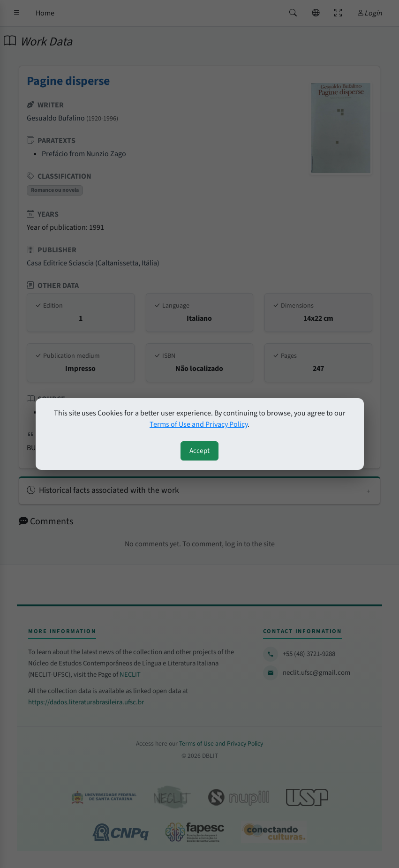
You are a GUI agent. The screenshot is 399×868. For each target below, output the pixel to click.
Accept (199, 451)
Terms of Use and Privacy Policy (199, 424)
